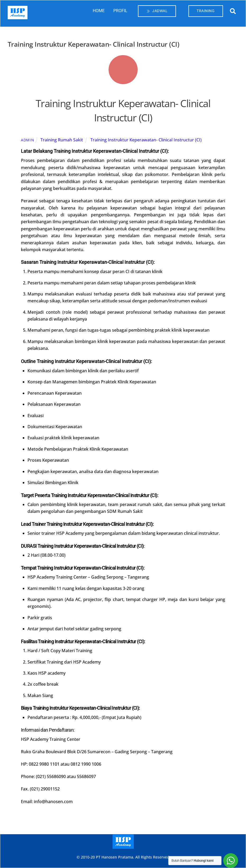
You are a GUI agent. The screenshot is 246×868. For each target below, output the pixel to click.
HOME (99, 11)
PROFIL (120, 11)
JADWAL (157, 11)
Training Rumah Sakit (62, 140)
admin (28, 140)
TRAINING (206, 11)
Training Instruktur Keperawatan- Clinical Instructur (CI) (123, 110)
